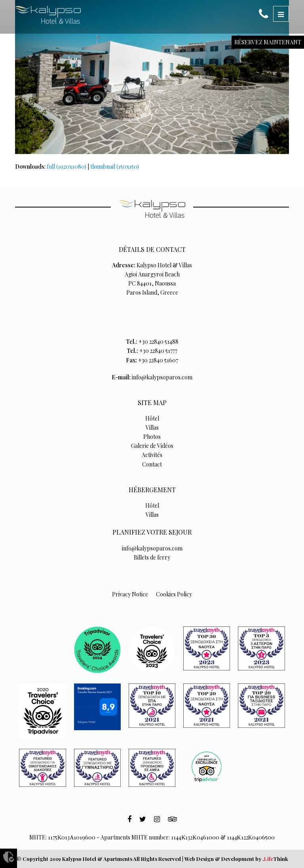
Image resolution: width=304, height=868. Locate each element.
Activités (152, 455)
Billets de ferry (152, 557)
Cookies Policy (174, 594)
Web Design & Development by (236, 859)
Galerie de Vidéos (152, 446)
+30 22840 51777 (158, 351)
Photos (152, 437)
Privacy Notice (130, 594)
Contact (152, 464)
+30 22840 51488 (159, 342)
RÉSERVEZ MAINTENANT (268, 42)
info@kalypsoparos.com (162, 377)
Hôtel (152, 418)
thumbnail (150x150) (115, 167)
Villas (152, 427)
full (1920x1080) (66, 167)
